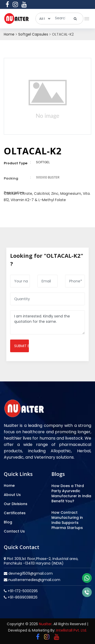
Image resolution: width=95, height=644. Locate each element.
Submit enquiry (22, 346)
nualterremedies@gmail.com (34, 580)
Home (9, 34)
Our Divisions (16, 504)
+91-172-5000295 (22, 591)
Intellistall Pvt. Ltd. (72, 630)
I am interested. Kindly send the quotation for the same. (48, 322)
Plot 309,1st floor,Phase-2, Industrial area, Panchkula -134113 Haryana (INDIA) (41, 561)
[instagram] (15, 4)
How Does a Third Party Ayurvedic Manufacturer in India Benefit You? (71, 493)
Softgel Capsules (33, 34)
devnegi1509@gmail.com (30, 573)
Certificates (15, 513)
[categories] (43, 19)
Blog (8, 522)
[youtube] (24, 4)
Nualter (45, 624)
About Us (12, 495)
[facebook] (7, 4)
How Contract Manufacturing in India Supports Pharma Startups (67, 520)
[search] (75, 19)
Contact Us (14, 531)
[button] (86, 17)
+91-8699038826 (22, 597)
